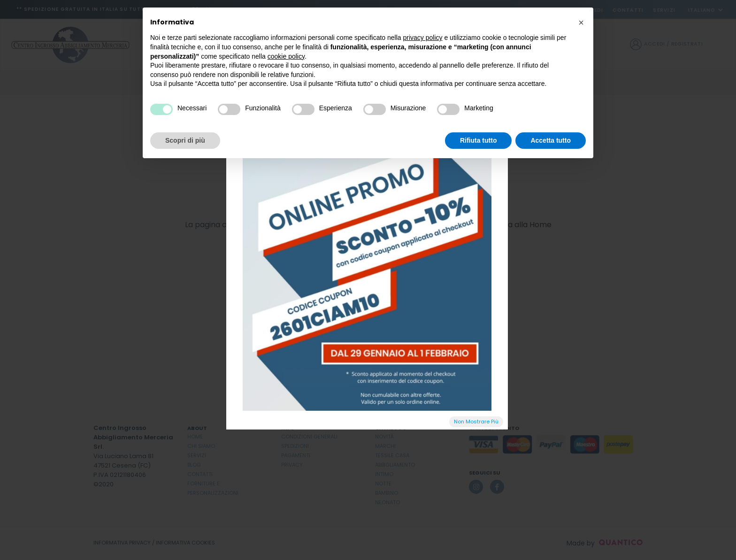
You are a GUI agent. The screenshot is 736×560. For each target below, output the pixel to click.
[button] (581, 23)
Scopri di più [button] (185, 140)
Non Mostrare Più (476, 422)
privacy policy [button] (423, 38)
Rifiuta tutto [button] (479, 140)
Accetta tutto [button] (551, 140)
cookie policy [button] (286, 56)
